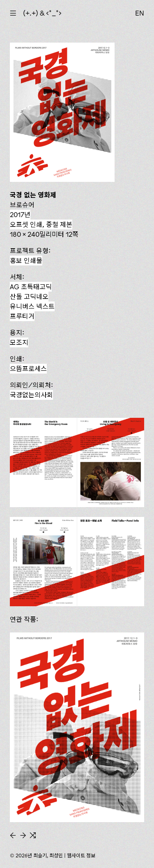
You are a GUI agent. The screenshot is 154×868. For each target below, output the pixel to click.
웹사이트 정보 (81, 856)
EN (140, 13)
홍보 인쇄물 (26, 261)
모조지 (19, 342)
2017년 (20, 215)
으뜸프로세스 (28, 369)
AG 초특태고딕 (31, 287)
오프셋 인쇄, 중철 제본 (41, 224)
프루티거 (22, 316)
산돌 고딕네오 (29, 297)
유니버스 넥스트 (32, 306)
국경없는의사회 (31, 395)
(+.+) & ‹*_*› (42, 13)
